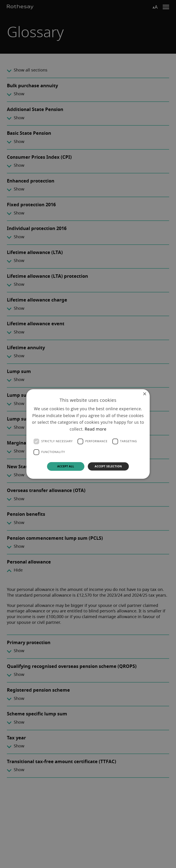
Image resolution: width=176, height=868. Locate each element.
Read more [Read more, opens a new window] (96, 429)
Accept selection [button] (108, 466)
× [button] (144, 394)
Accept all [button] (66, 466)
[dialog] (88, 434)
